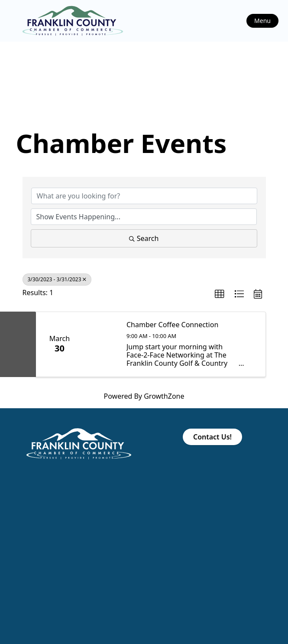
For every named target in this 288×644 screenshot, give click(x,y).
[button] (220, 294)
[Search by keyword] (144, 196)
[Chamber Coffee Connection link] (101, 344)
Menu (262, 21)
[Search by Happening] (144, 217)
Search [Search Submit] (144, 238)
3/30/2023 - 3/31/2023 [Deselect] (57, 279)
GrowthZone (164, 396)
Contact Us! (212, 437)
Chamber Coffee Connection (172, 325)
